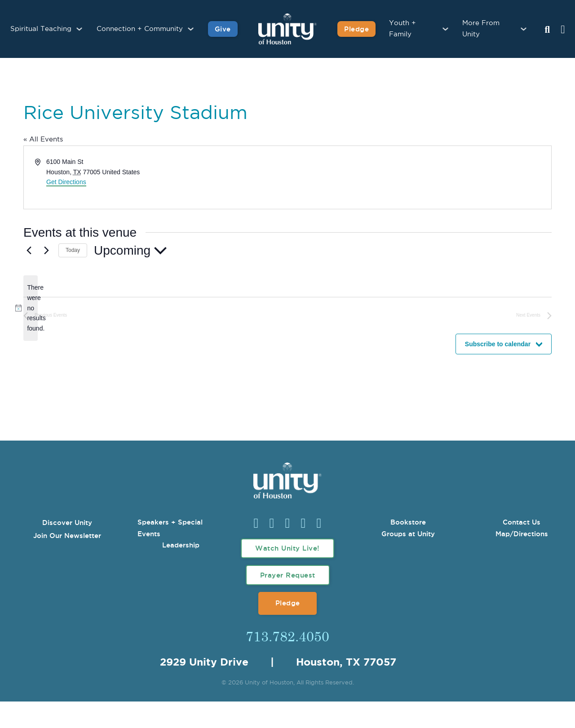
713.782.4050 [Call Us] (287, 636)
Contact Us (522, 522)
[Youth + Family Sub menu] (445, 29)
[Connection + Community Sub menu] (191, 29)
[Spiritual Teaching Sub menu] (79, 29)
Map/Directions (522, 534)
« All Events (43, 139)
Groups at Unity (408, 534)
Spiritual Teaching (41, 29)
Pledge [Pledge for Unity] (356, 29)
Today (73, 250)
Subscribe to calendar (498, 344)
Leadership (181, 545)
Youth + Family (402, 29)
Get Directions (66, 182)
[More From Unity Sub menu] (524, 29)
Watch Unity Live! (287, 548)
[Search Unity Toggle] (547, 30)
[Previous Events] (29, 251)
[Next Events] (46, 251)
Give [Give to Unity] (223, 29)
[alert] (31, 308)
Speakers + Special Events (170, 528)
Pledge (288, 603)
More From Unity (481, 29)
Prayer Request (288, 575)
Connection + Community (140, 29)
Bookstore (408, 522)
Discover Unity (67, 523)
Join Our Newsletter (67, 536)
